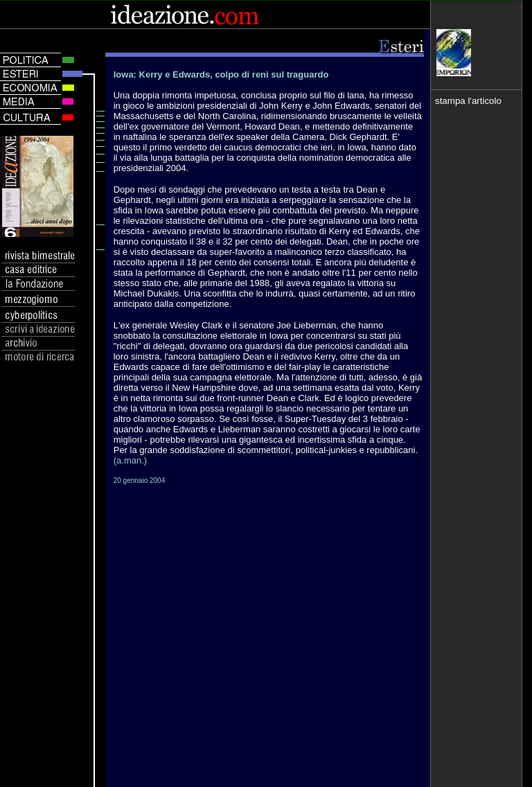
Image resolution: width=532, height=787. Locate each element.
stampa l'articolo (468, 101)
